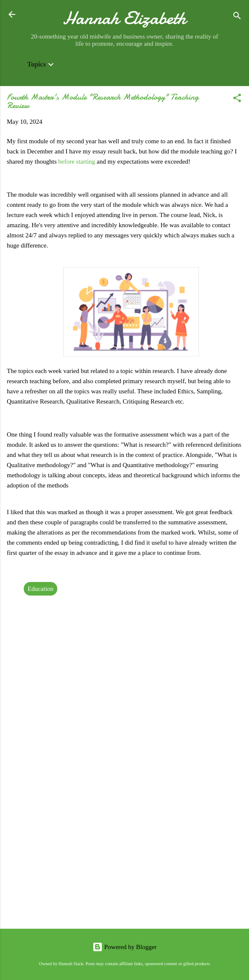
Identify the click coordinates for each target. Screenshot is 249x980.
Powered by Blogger (124, 947)
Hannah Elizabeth (124, 18)
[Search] (237, 17)
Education (41, 589)
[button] (237, 99)
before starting (77, 161)
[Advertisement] (124, 856)
